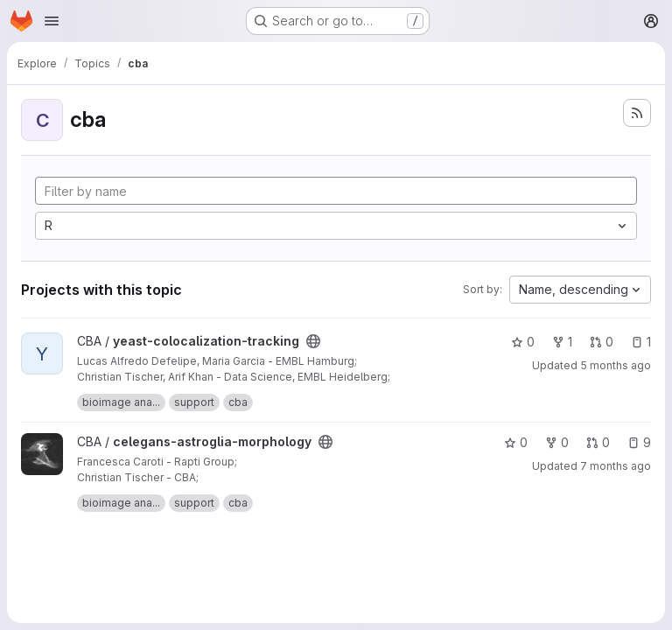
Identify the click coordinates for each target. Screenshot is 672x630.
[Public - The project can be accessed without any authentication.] (313, 341)
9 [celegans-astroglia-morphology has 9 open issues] (639, 442)
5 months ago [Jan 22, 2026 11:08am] (616, 365)
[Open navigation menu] (52, 21)
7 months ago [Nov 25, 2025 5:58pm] (616, 466)
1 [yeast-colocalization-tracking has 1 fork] (562, 342)
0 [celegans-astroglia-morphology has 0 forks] (557, 442)
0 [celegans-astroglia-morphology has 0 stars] (516, 442)
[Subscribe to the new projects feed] (637, 113)
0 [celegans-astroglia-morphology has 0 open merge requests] (598, 442)
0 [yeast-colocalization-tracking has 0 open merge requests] (602, 342)
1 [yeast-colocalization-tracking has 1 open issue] (641, 342)
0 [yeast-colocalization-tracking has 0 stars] (523, 342)
